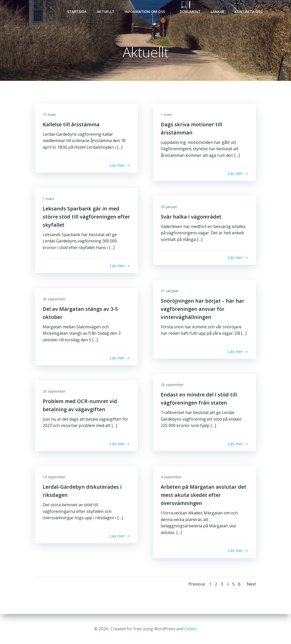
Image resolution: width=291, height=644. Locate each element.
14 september (54, 477)
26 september (172, 385)
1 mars (166, 114)
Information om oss (147, 12)
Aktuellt (106, 12)
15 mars (49, 114)
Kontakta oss (248, 12)
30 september (54, 299)
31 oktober (170, 291)
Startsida (77, 12)
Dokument (190, 12)
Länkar (218, 12)
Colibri (191, 629)
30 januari (169, 207)
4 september (171, 477)
